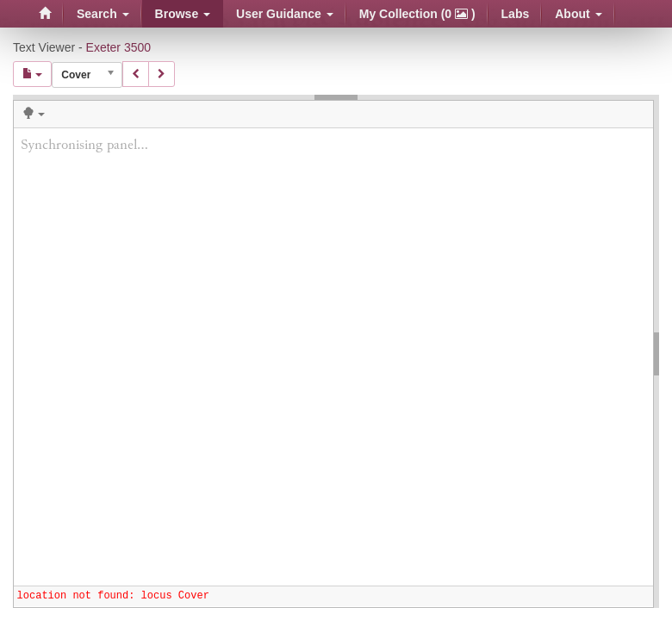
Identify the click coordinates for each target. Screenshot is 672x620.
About (578, 14)
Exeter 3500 (119, 47)
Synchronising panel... (333, 357)
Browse (183, 14)
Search (103, 14)
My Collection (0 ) (417, 14)
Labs (516, 14)
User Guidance (285, 14)
